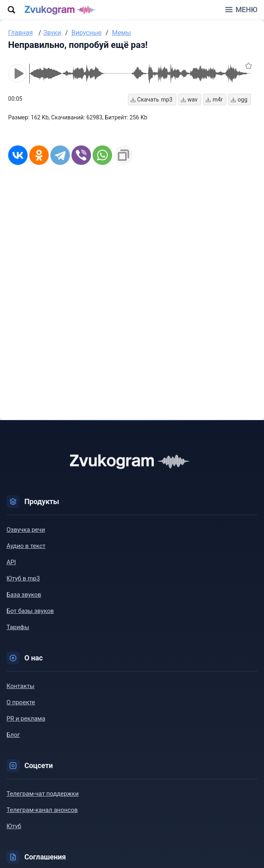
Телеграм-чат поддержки (43, 794)
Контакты (21, 686)
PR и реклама (26, 719)
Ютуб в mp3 (23, 578)
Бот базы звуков (30, 611)
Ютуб (14, 826)
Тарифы (18, 627)
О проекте (21, 702)
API (11, 562)
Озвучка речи (26, 530)
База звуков (24, 595)
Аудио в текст (26, 546)
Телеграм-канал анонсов (42, 810)
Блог (13, 735)
